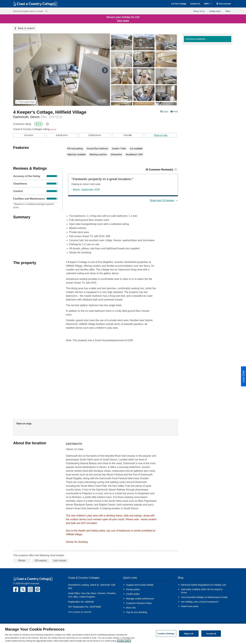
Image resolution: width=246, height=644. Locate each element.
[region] (123, 634)
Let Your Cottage (179, 4)
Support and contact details (140, 585)
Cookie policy (133, 594)
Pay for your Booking (137, 612)
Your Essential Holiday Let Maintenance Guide (205, 597)
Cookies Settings (166, 633)
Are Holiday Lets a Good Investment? (200, 602)
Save (166, 112)
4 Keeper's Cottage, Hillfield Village (50, 112)
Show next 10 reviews (162, 200)
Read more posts (190, 606)
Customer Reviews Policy (139, 603)
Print (176, 112)
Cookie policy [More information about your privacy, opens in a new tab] (124, 641)
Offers (228, 11)
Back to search (26, 28)
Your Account (224, 4)
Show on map (161, 135)
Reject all (189, 633)
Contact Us (195, 4)
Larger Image (25, 102)
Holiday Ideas (215, 11)
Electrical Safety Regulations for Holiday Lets (204, 585)
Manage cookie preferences (140, 599)
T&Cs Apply (123, 21)
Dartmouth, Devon (38, 117)
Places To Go (199, 11)
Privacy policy (133, 589)
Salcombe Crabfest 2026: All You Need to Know (202, 591)
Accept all (211, 633)
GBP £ (208, 4)
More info (131, 608)
